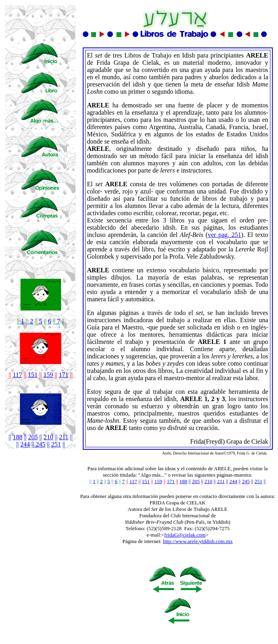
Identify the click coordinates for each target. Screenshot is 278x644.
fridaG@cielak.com (185, 535)
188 (18, 437)
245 (40, 444)
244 (25, 444)
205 (33, 437)
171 (171, 481)
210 (49, 437)
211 (64, 437)
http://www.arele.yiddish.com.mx (198, 541)
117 (17, 375)
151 (33, 375)
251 (56, 444)
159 (48, 375)
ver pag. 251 (224, 235)
